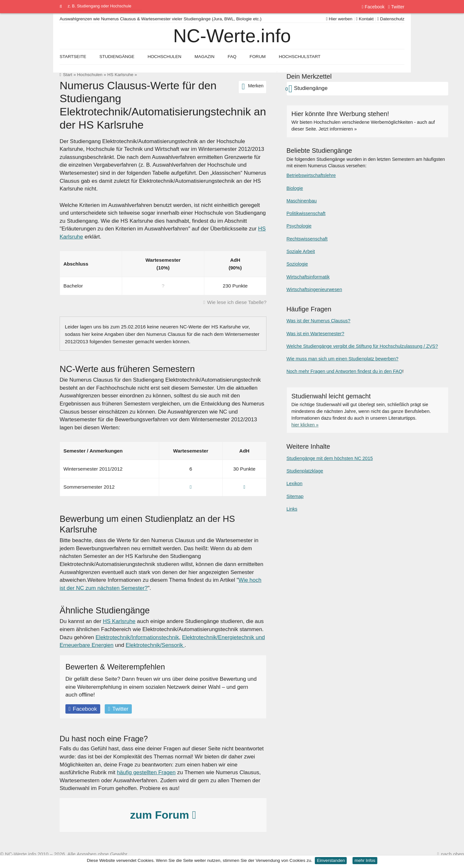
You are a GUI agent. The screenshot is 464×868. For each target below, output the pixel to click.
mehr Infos (365, 860)
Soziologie (297, 264)
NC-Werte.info (232, 36)
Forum (257, 57)
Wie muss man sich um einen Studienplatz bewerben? (342, 359)
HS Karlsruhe (120, 75)
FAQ (232, 57)
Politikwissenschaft (306, 213)
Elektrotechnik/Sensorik (155, 645)
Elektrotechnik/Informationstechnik (137, 637)
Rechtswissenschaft (307, 239)
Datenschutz (391, 19)
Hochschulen (90, 75)
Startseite (73, 57)
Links (292, 509)
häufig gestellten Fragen (146, 772)
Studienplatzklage (305, 471)
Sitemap (295, 496)
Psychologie (299, 226)
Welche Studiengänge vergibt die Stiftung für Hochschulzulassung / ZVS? (362, 346)
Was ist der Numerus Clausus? (318, 321)
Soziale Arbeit (301, 251)
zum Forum (163, 815)
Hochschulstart (300, 57)
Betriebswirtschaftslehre (311, 175)
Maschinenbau (302, 201)
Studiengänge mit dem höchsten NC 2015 (330, 458)
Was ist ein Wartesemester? (315, 334)
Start (68, 75)
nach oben (453, 854)
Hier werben (339, 19)
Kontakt (365, 19)
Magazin (205, 57)
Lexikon (295, 483)
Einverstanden (331, 860)
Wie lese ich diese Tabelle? (237, 302)
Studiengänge (117, 57)
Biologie (295, 188)
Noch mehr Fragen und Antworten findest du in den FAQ (344, 371)
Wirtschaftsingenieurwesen (314, 289)
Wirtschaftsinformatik (308, 277)
